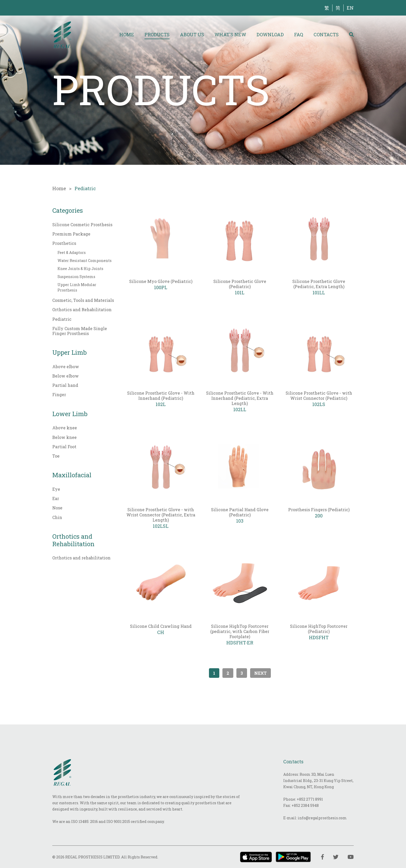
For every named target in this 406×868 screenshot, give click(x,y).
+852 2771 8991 (310, 799)
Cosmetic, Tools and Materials (83, 300)
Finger (59, 394)
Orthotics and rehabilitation (81, 558)
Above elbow (66, 367)
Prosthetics (64, 243)
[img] (62, 34)
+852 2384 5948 (305, 805)
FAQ (299, 34)
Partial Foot (64, 447)
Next (260, 673)
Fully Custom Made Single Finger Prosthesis (80, 331)
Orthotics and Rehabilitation (82, 310)
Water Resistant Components (85, 261)
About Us (192, 34)
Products (157, 34)
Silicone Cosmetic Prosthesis (82, 225)
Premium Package (71, 234)
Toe (56, 456)
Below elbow (66, 376)
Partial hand (65, 385)
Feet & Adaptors (72, 252)
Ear (56, 498)
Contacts (326, 34)
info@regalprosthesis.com (322, 818)
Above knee (65, 428)
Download (270, 34)
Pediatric (62, 319)
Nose (57, 508)
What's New (230, 34)
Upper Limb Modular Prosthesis (77, 287)
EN (350, 8)
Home (127, 34)
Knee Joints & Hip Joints (80, 269)
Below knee (64, 437)
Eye (56, 489)
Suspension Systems (76, 277)
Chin (57, 517)
